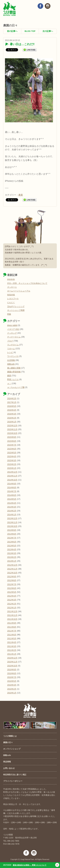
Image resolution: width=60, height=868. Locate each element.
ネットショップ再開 (16, 310)
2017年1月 (12, 402)
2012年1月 (12, 608)
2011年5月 (12, 639)
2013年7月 (12, 538)
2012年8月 (12, 580)
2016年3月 (12, 414)
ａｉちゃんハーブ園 (16, 387)
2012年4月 (12, 596)
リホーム (11, 349)
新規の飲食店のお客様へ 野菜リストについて (30, 865)
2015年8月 (12, 441)
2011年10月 (12, 619)
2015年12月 (12, 426)
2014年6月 (12, 495)
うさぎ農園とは (10, 736)
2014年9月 (12, 484)
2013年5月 (12, 546)
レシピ (10, 352)
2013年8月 (12, 534)
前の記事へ (12, 31)
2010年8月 (12, 673)
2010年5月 (12, 681)
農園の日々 (8, 742)
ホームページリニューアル (19, 291)
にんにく (11, 302)
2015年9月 (12, 437)
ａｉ (9, 383)
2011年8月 (12, 627)
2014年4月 (12, 503)
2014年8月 (12, 488)
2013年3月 (12, 553)
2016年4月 (12, 410)
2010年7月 (12, 677)
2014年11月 (12, 476)
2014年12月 (12, 472)
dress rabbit (12, 325)
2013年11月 (12, 522)
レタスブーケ (13, 299)
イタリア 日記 (13, 329)
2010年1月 (12, 693)
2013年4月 (12, 550)
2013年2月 (12, 557)
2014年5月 (12, 499)
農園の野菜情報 (14, 372)
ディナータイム (14, 337)
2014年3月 (12, 507)
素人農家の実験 (14, 368)
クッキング (12, 333)
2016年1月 (12, 422)
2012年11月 (12, 569)
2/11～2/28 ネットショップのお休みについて (27, 283)
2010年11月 (12, 662)
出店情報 (11, 360)
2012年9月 (12, 577)
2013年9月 (12, 530)
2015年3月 (12, 460)
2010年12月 (12, 658)
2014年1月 (12, 515)
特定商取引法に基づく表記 (15, 775)
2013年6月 (12, 542)
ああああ (11, 279)
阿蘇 (9, 314)
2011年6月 (12, 635)
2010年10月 (12, 666)
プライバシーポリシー (13, 781)
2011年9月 (12, 623)
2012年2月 (12, 604)
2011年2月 (12, 650)
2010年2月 (12, 689)
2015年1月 (12, 468)
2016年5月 (12, 406)
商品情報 (7, 762)
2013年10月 (12, 526)
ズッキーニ (12, 287)
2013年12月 (12, 518)
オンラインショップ (12, 749)
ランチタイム (13, 345)
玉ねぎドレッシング (16, 306)
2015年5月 (12, 453)
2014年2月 (12, 511)
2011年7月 (12, 631)
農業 (21, 195)
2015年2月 (12, 464)
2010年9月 (12, 670)
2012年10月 (12, 573)
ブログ (10, 341)
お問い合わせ (9, 768)
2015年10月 (12, 433)
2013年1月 (12, 561)
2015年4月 (12, 456)
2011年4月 (12, 642)
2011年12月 (12, 611)
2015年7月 (12, 445)
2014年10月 (12, 480)
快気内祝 (11, 295)
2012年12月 (12, 565)
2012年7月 (12, 584)
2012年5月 (12, 592)
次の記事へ (48, 31)
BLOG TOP (30, 31)
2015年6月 (12, 449)
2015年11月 (12, 429)
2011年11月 (12, 615)
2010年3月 (12, 685)
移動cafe (11, 364)
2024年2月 (12, 399)
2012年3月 (12, 600)
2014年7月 (12, 491)
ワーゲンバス (13, 356)
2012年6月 (12, 588)
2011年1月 (12, 654)
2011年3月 (12, 646)
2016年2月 (12, 418)
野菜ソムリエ (13, 379)
